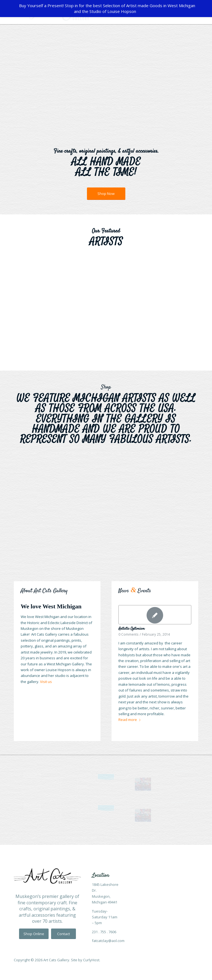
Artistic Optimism (132, 629)
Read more (131, 720)
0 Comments (128, 634)
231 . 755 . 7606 (104, 932)
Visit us (46, 682)
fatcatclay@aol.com (108, 941)
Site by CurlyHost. (86, 960)
